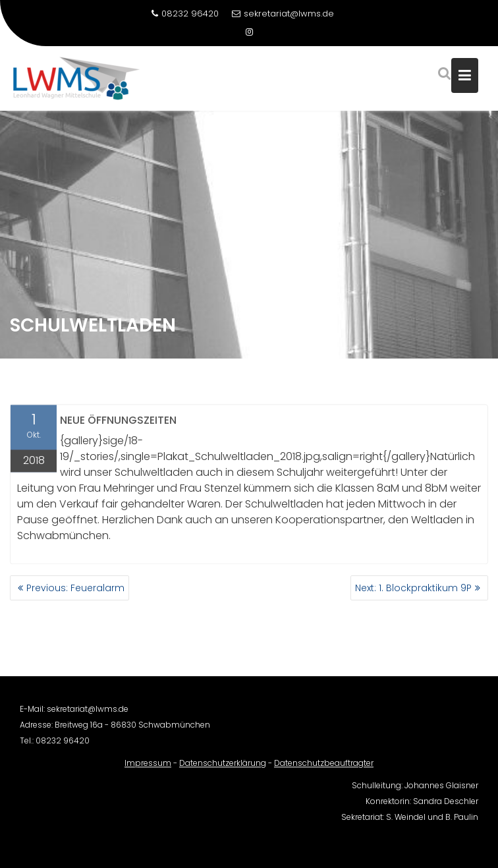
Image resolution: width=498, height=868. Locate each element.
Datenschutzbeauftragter (324, 767)
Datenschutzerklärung (223, 767)
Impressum (148, 767)
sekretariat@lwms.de (283, 14)
